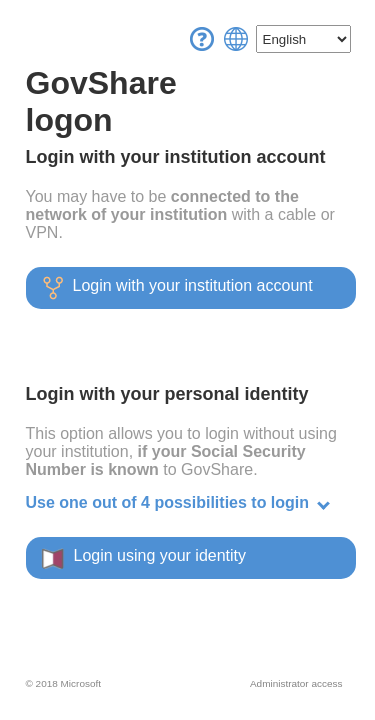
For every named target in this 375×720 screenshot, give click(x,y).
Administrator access (295, 683)
